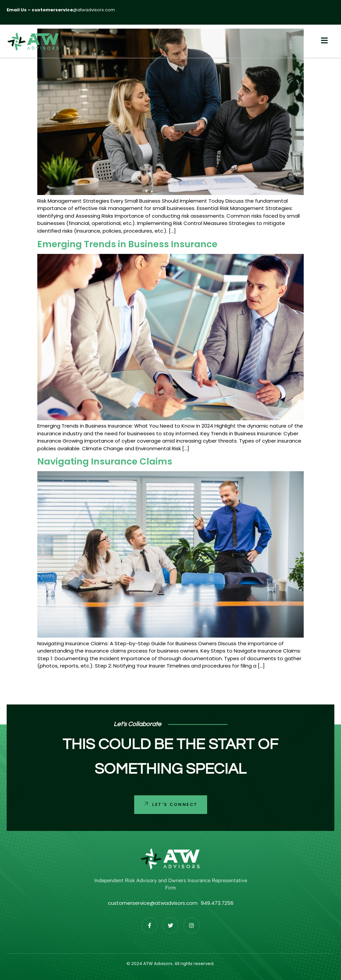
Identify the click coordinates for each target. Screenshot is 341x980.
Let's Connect (170, 804)
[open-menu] (321, 41)
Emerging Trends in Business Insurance (127, 244)
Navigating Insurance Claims (105, 461)
